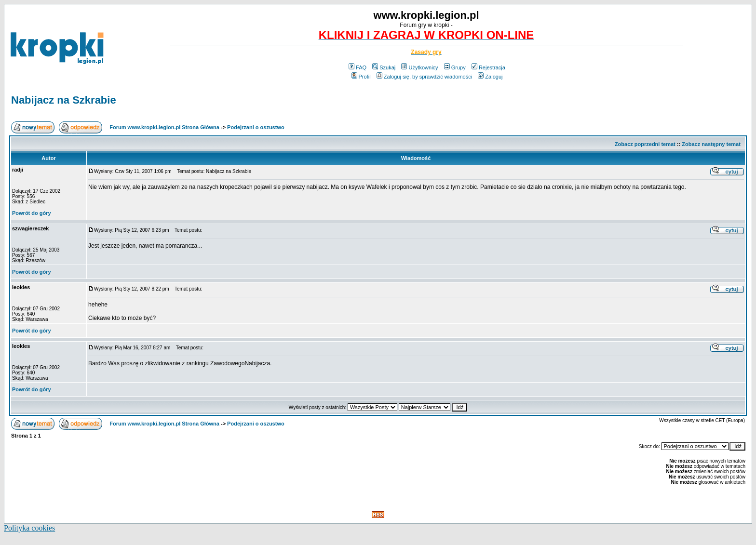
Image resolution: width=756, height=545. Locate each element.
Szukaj (384, 67)
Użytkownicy (419, 67)
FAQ (358, 67)
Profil (361, 77)
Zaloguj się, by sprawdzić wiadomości (424, 77)
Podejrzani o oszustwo (256, 127)
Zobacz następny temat (711, 144)
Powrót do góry (32, 213)
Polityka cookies (29, 528)
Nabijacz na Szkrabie (64, 100)
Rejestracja (488, 67)
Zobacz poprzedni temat (645, 144)
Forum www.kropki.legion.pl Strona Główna (164, 127)
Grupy (455, 67)
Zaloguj (490, 77)
